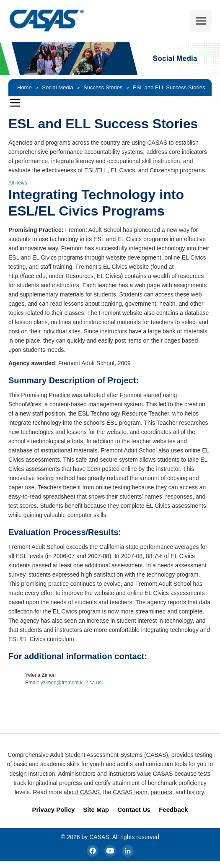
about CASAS (82, 792)
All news (18, 183)
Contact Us (134, 810)
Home (25, 87)
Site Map (96, 810)
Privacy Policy (54, 810)
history (195, 792)
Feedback (173, 810)
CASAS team (130, 792)
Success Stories (103, 87)
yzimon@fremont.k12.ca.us (71, 683)
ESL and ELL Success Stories (169, 87)
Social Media (57, 87)
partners (162, 792)
